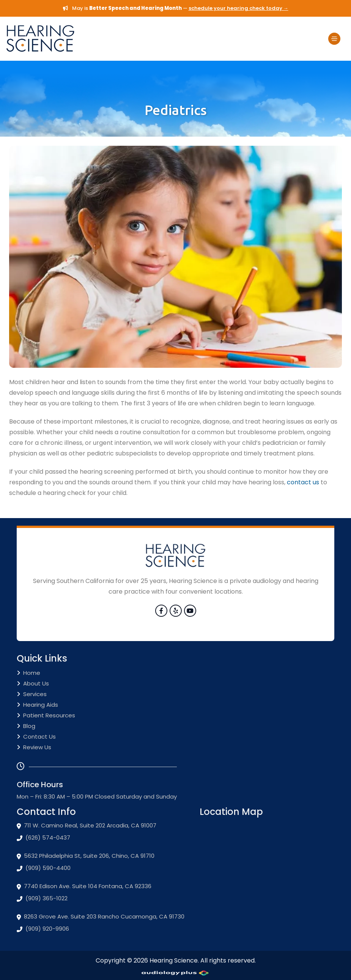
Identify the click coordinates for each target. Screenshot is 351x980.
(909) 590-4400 (44, 868)
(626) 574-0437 (43, 838)
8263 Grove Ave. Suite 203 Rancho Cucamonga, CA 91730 (101, 917)
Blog (26, 726)
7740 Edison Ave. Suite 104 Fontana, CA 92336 (84, 886)
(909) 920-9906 (43, 929)
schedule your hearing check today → (238, 8)
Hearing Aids (37, 705)
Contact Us (36, 737)
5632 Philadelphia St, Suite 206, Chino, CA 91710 (86, 856)
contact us (303, 482)
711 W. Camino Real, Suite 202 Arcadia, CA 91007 (87, 826)
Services (32, 694)
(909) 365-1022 (42, 898)
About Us (33, 684)
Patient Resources (46, 716)
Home (28, 673)
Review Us (34, 748)
